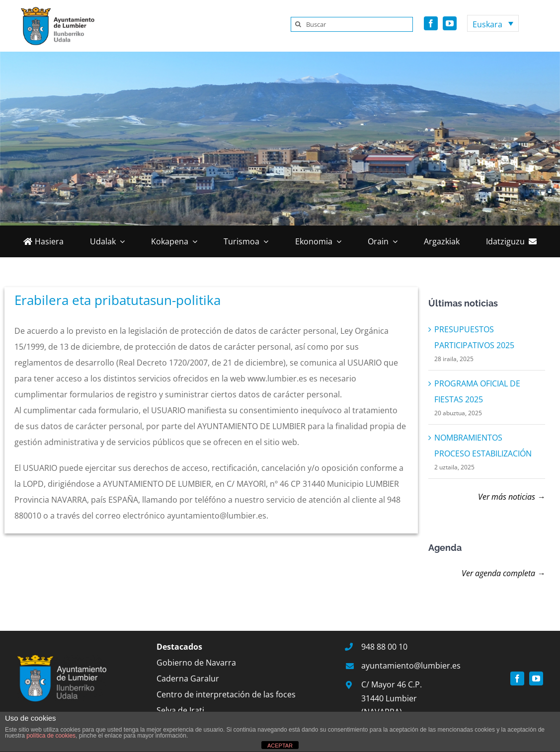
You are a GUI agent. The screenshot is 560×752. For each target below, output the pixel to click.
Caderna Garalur (188, 678)
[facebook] (431, 23)
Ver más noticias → (512, 497)
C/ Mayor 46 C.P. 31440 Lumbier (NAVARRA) (392, 698)
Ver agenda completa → (503, 573)
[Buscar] (352, 24)
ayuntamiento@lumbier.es (411, 666)
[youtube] (450, 23)
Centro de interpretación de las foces (226, 694)
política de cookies (51, 736)
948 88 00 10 (384, 647)
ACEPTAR (280, 746)
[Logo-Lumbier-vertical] (55, 9)
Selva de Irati (180, 710)
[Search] (298, 24)
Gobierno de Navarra (196, 663)
